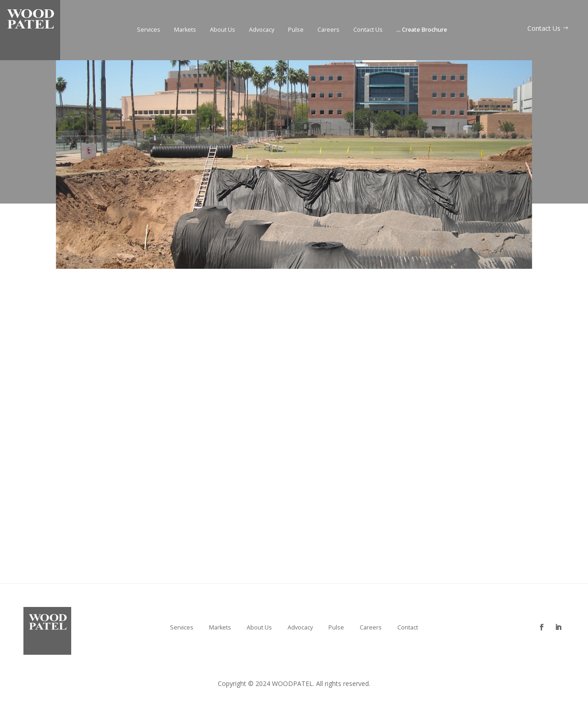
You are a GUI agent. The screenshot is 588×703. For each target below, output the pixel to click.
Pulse (296, 30)
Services (149, 30)
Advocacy (262, 30)
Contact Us (368, 30)
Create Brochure (422, 30)
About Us (223, 30)
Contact (408, 628)
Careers (328, 30)
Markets (185, 30)
